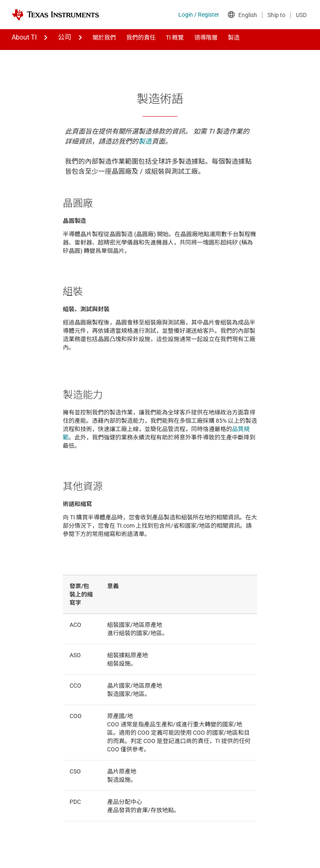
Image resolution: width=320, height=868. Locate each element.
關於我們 (104, 37)
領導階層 (206, 37)
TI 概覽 (175, 37)
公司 (65, 37)
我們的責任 (141, 37)
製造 (234, 37)
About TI (24, 37)
